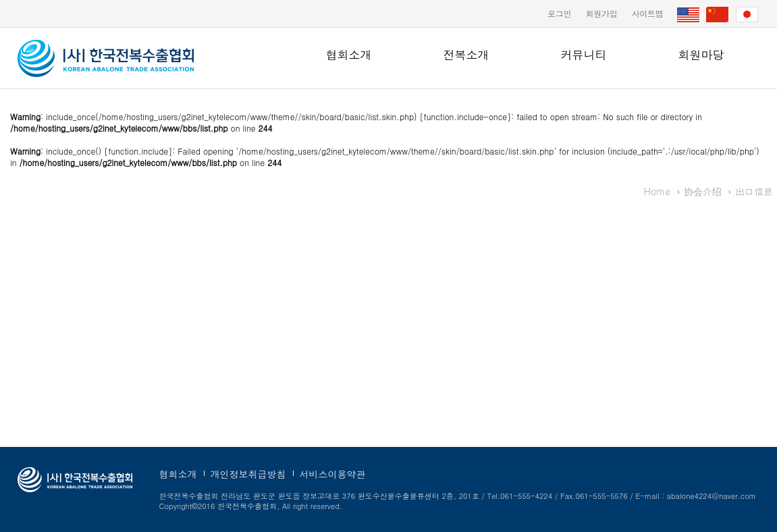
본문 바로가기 (0, 0)
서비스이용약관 (333, 474)
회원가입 (601, 13)
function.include (138, 151)
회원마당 (701, 55)
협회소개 (349, 55)
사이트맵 (647, 13)
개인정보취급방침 (248, 474)
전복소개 (466, 55)
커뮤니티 (584, 55)
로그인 (559, 13)
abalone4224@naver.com (712, 496)
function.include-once (465, 116)
